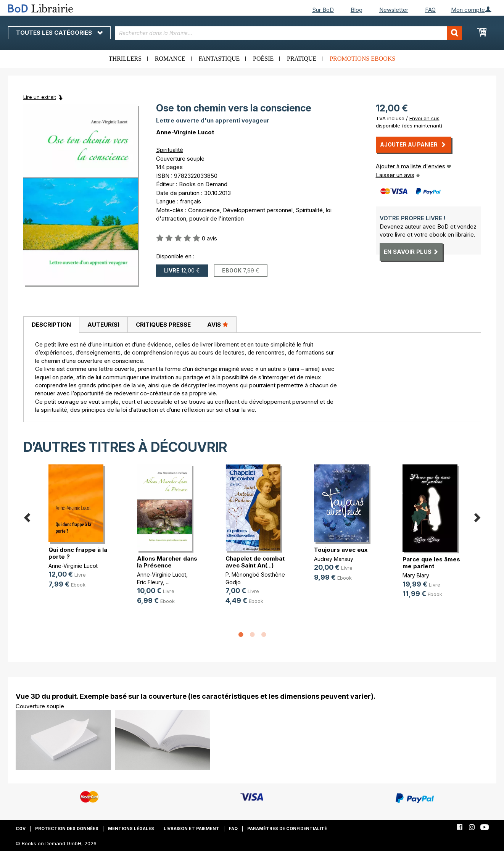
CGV (21, 828)
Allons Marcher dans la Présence (167, 562)
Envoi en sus (424, 118)
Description (51, 325)
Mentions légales (131, 828)
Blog (357, 10)
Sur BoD (323, 10)
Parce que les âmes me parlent (431, 563)
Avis (218, 324)
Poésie (263, 59)
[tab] (51, 325)
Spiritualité (170, 150)
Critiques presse (163, 325)
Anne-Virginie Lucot (185, 132)
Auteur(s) (103, 325)
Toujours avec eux (341, 550)
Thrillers (125, 59)
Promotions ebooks (362, 59)
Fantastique (219, 59)
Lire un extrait (40, 97)
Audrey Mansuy (334, 559)
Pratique (302, 59)
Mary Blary (416, 575)
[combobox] (289, 33)
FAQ (430, 10)
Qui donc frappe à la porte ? (78, 553)
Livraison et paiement (192, 828)
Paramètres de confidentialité (287, 828)
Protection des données (67, 828)
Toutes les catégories (59, 33)
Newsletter (394, 10)
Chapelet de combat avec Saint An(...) (255, 562)
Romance (170, 59)
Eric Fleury (150, 582)
